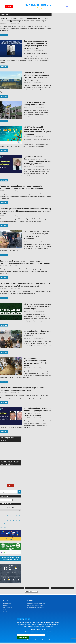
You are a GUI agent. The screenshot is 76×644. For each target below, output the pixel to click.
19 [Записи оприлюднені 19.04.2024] (13, 518)
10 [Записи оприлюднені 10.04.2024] (7, 515)
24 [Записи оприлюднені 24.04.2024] (7, 521)
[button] (67, 7)
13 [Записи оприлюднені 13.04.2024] (16, 515)
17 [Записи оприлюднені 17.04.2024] (7, 518)
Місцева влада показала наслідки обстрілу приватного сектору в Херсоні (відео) (38, 306)
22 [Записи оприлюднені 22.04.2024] (1, 521)
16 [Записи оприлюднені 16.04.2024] (4, 518)
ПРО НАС (11, 486)
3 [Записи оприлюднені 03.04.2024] (7, 513)
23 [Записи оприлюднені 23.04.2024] (4, 521)
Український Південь (38, 5)
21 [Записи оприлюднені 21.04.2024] (19, 518)
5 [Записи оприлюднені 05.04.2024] (13, 513)
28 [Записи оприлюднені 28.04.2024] (19, 521)
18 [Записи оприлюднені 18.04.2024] (10, 518)
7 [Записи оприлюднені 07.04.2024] (19, 513)
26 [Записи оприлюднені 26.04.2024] (13, 521)
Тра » (5, 527)
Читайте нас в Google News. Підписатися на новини (11, 558)
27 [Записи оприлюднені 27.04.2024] (16, 521)
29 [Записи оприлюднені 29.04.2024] (1, 523)
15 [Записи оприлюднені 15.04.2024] (1, 518)
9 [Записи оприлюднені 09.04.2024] (4, 515)
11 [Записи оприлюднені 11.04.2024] (10, 515)
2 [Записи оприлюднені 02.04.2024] (4, 513)
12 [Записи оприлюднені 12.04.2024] (13, 515)
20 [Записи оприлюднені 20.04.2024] (16, 518)
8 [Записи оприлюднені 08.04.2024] (1, 515)
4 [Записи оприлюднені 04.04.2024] (10, 513)
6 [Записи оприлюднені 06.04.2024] (16, 513)
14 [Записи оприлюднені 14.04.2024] (19, 515)
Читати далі (4, 35)
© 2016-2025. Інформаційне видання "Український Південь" (38, 640)
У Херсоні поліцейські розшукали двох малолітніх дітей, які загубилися (37, 333)
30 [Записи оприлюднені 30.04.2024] (4, 523)
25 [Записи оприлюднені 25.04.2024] (10, 521)
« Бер (1, 527)
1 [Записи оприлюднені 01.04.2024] (1, 513)
